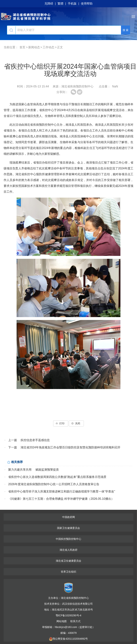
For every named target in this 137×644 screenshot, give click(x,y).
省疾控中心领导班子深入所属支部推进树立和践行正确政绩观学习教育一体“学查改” (62, 491)
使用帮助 (87, 4)
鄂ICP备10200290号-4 (68, 615)
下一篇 (13, 447)
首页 (22, 47)
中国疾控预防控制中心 (68, 539)
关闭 (76, 423)
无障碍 (49, 4)
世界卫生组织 (68, 572)
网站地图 (62, 621)
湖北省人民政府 (68, 550)
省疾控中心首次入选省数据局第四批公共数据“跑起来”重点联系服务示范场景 (57, 477)
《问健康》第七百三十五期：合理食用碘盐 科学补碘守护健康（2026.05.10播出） (61, 499)
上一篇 (13, 440)
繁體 (60, 4)
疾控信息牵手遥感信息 (35, 440)
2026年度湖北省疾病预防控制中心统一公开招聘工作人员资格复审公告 (54, 484)
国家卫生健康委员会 (68, 528)
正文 (60, 47)
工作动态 (48, 47)
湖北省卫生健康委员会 (68, 561)
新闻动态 (34, 47)
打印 (61, 423)
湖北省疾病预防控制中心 (68, 16)
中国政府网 (68, 517)
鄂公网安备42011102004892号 (68, 639)
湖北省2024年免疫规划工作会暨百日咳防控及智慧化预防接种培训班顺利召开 (71, 447)
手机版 (72, 4)
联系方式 (75, 621)
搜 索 (126, 30)
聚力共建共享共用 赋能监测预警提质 (34, 470)
